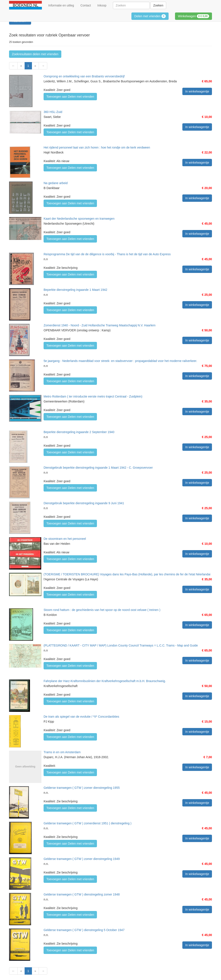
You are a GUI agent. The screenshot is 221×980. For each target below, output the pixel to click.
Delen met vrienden (150, 16)
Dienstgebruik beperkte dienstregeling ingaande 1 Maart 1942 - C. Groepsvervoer (98, 468)
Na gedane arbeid (56, 183)
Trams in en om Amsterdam (62, 752)
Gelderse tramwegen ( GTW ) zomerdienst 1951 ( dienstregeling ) (88, 823)
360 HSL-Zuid (53, 112)
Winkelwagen (193, 16)
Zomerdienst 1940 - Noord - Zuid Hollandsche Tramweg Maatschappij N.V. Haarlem (100, 325)
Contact (86, 5)
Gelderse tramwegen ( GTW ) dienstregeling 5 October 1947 (84, 930)
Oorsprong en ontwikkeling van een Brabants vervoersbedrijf (84, 76)
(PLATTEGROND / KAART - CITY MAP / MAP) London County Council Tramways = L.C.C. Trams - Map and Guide (121, 645)
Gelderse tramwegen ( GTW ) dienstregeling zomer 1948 (82, 894)
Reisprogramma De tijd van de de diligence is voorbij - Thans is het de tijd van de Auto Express (107, 254)
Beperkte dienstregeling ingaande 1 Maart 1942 (75, 290)
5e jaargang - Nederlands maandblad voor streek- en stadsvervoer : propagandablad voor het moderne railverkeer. (120, 361)
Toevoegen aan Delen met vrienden (70, 97)
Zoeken (158, 5)
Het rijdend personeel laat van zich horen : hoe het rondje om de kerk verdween (97, 147)
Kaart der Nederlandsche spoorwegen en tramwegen (79, 219)
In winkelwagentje (197, 91)
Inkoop (102, 5)
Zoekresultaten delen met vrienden (35, 54)
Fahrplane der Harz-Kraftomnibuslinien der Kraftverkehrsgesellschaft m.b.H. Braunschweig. (105, 681)
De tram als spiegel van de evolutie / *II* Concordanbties (81, 717)
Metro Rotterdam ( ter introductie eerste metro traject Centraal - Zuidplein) (93, 396)
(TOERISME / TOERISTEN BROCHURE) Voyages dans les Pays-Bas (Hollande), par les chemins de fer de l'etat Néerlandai (127, 574)
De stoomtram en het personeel (65, 539)
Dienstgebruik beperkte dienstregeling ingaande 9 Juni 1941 (84, 503)
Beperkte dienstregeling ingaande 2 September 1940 (79, 432)
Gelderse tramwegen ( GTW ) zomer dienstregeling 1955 (82, 788)
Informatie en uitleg (61, 5)
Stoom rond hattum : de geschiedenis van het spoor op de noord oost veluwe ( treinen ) (102, 610)
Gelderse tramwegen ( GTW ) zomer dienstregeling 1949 (82, 859)
